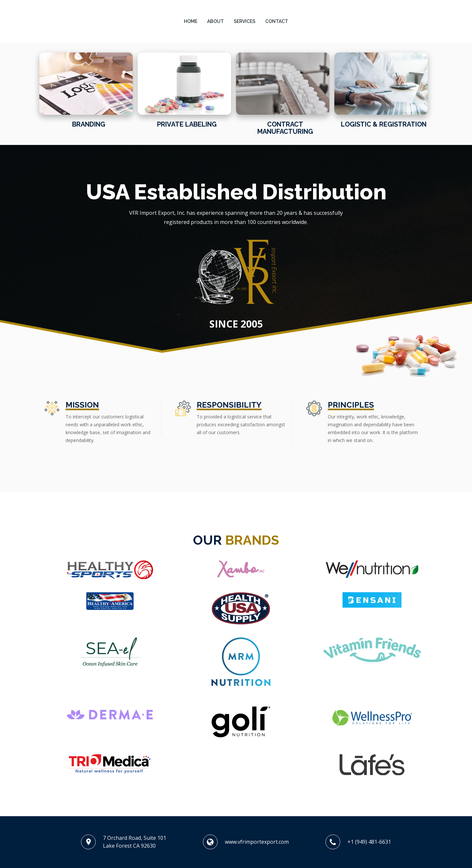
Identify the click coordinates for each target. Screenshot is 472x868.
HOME (191, 21)
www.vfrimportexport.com (257, 842)
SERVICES (245, 21)
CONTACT (277, 21)
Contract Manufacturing (285, 128)
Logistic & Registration (384, 124)
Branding (89, 124)
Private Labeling (187, 124)
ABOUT (216, 21)
